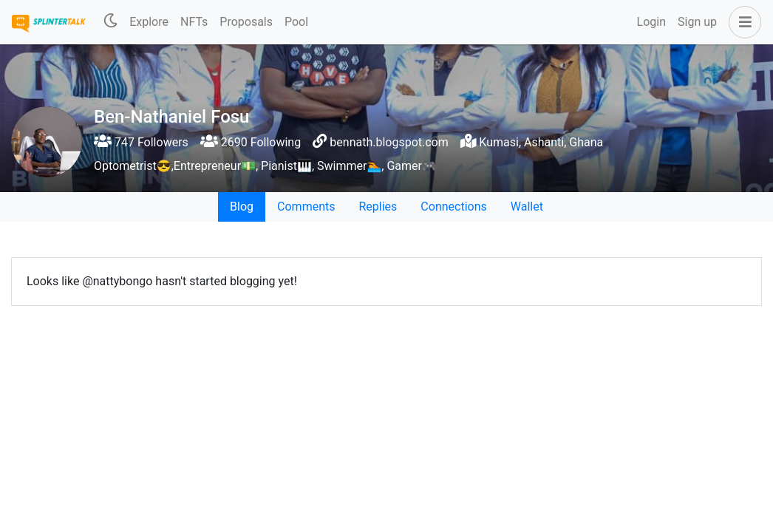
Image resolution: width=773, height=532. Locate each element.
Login (651, 22)
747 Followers (141, 142)
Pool (296, 22)
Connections (453, 207)
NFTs (194, 22)
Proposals (246, 22)
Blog (242, 207)
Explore (149, 22)
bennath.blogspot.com (389, 142)
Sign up (697, 22)
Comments (306, 207)
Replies (378, 207)
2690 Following (251, 142)
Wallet (527, 207)
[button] (742, 22)
